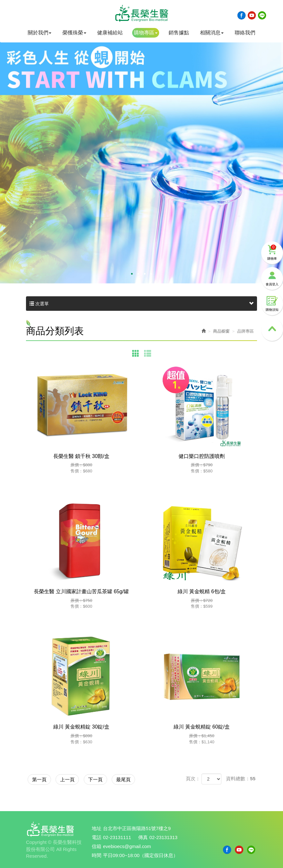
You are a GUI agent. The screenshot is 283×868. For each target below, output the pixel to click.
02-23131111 (117, 837)
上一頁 (74, 779)
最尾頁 (139, 779)
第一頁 (42, 779)
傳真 (143, 837)
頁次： (193, 779)
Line (262, 15)
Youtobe (252, 15)
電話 (97, 837)
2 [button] (138, 274)
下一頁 (106, 779)
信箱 (97, 845)
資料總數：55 (241, 779)
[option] (141, 154)
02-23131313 (164, 837)
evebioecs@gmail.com (127, 845)
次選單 (141, 304)
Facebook (242, 15)
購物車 (272, 242)
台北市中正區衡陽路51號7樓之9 (137, 828)
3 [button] (145, 274)
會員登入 (272, 268)
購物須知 (272, 295)
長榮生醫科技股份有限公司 (141, 14)
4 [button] (151, 274)
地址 (97, 828)
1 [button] (132, 274)
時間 (97, 854)
